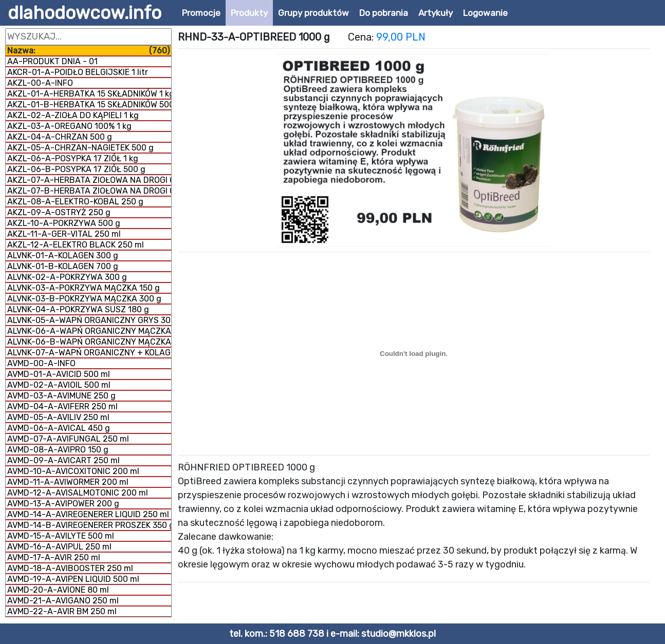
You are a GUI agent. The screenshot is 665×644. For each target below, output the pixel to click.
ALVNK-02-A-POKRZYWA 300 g (67, 277)
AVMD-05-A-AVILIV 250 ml (58, 417)
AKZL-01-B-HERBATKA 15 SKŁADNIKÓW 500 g (89, 105)
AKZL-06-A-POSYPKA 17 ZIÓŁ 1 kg (73, 158)
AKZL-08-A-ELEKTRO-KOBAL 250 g (75, 202)
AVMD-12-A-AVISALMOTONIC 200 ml (78, 493)
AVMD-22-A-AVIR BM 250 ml (62, 611)
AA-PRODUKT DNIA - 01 (52, 61)
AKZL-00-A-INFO (40, 83)
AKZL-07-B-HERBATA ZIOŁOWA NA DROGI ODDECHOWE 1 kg (89, 191)
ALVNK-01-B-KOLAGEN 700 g (63, 266)
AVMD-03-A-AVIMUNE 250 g (61, 396)
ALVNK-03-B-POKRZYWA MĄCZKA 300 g (84, 299)
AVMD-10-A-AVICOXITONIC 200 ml (73, 471)
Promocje (201, 13)
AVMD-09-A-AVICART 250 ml (63, 460)
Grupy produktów (313, 13)
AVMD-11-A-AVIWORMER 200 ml (68, 482)
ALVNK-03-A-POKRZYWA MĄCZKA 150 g (84, 288)
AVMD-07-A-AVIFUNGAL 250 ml (68, 439)
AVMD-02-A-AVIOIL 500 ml (59, 385)
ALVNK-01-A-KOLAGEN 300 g (63, 255)
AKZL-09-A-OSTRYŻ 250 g (59, 212)
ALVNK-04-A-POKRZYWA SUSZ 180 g (78, 309)
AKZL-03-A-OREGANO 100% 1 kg (69, 126)
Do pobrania (384, 13)
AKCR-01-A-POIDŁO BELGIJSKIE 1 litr (78, 72)
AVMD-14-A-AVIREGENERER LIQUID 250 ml (88, 514)
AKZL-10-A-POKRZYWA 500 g (64, 223)
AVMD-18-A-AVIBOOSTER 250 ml (70, 568)
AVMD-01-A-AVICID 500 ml (59, 374)
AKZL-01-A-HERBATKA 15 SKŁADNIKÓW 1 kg (89, 94)
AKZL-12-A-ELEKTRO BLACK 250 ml (76, 245)
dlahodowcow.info (85, 13)
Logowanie (485, 13)
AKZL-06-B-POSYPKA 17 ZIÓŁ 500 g (76, 169)
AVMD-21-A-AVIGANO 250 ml (63, 601)
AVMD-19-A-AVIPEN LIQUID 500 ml (73, 579)
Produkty (249, 13)
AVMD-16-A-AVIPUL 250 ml (59, 547)
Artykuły (436, 13)
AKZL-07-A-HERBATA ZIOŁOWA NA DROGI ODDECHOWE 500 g (89, 180)
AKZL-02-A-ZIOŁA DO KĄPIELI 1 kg (73, 115)
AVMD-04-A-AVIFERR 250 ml (62, 406)
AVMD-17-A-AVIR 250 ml (54, 557)
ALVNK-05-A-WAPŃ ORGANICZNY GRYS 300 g (89, 320)
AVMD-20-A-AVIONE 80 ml (58, 590)
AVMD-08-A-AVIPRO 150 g (58, 450)
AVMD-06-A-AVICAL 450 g (59, 428)
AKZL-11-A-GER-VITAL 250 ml (64, 234)
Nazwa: (88, 51)
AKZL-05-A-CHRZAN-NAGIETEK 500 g (80, 148)
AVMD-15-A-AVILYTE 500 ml (61, 536)
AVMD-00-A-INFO (41, 363)
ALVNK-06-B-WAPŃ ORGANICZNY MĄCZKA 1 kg (89, 342)
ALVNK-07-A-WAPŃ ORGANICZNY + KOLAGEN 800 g (89, 353)
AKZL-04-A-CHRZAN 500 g (60, 137)
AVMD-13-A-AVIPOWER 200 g (63, 504)
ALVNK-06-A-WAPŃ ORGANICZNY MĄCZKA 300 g (89, 331)
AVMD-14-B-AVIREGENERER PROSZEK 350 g (89, 525)
